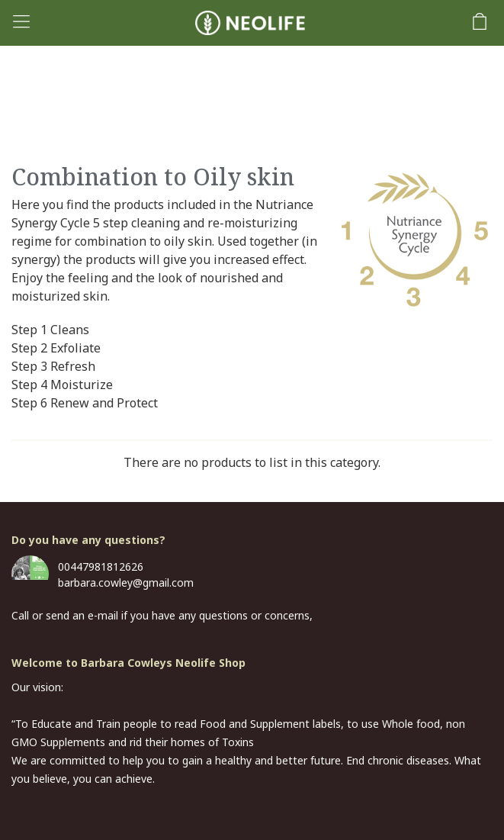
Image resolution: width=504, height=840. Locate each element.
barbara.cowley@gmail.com (126, 583)
